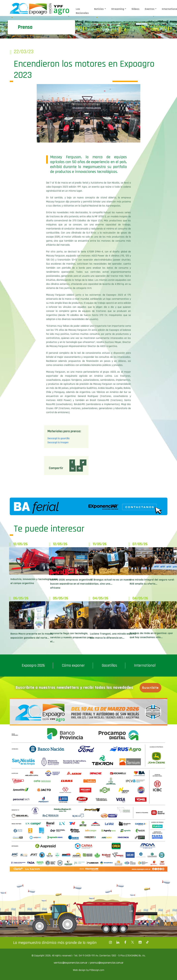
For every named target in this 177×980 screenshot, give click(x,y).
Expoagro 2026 (33, 665)
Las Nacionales (82, 11)
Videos (135, 9)
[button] (72, 462)
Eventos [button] (150, 9)
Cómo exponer (73, 665)
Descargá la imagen (58, 442)
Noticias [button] (99, 9)
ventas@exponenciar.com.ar (71, 963)
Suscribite (150, 688)
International (145, 665)
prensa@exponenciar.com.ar (107, 963)
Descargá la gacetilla (59, 438)
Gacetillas (109, 665)
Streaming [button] (118, 9)
